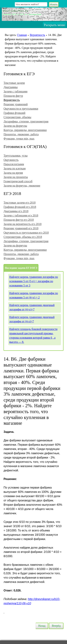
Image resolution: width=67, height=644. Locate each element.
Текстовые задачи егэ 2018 (20, 203)
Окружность (11, 160)
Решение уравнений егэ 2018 (21, 228)
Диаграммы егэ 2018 (16, 211)
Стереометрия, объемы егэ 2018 (23, 237)
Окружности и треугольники (21, 109)
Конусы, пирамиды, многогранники (25, 130)
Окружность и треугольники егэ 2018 (26, 233)
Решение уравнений (16, 104)
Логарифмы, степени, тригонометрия (26, 121)
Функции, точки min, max (19, 139)
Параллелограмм (14, 164)
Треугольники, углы (16, 156)
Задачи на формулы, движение (22, 186)
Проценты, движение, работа (21, 134)
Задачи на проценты (16, 177)
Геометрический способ (18, 181)
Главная (22, 35)
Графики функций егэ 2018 (20, 207)
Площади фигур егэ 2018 (19, 220)
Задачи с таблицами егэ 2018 (21, 215)
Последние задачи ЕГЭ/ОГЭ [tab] (21, 268)
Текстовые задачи (14, 83)
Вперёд (56, 626)
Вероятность (37, 35)
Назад (42, 626)
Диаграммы (11, 87)
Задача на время (13, 173)
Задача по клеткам (15, 168)
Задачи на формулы (15, 126)
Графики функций (14, 113)
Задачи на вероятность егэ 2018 (22, 224)
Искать (54, 4)
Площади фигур (13, 96)
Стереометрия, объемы (17, 117)
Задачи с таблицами (15, 91)
